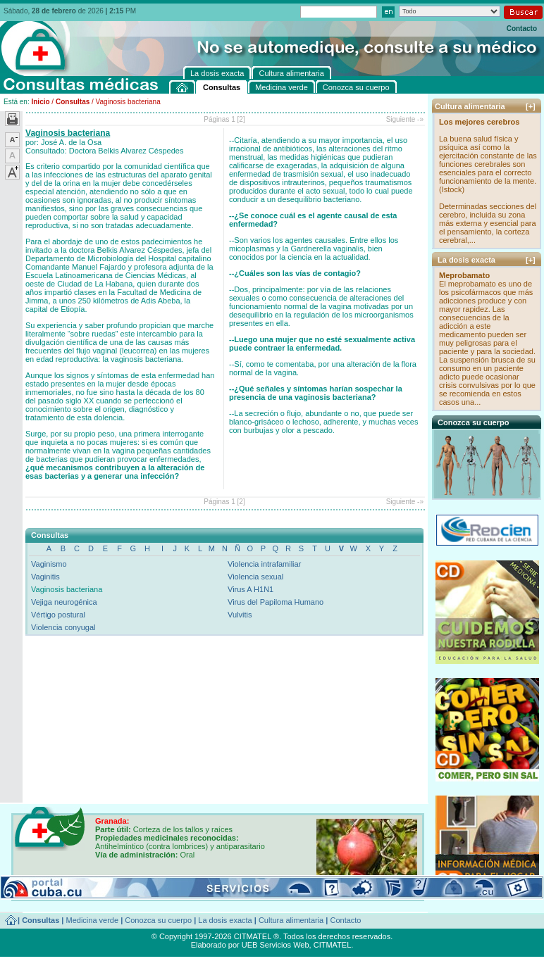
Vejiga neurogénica (64, 602)
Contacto (522, 29)
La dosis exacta (225, 920)
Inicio (40, 102)
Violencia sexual (255, 577)
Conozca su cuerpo (158, 920)
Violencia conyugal (63, 627)
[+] (531, 106)
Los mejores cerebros (479, 122)
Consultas (73, 102)
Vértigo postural (58, 615)
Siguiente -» (405, 119)
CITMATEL (333, 945)
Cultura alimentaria (291, 920)
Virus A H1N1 (251, 589)
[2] (241, 119)
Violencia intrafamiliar (264, 564)
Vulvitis (240, 615)
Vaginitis (45, 577)
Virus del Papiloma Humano (276, 602)
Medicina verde (93, 920)
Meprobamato (464, 275)
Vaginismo (49, 564)
